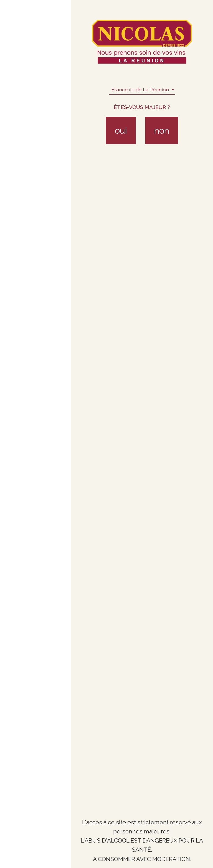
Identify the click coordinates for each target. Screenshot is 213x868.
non (162, 130)
